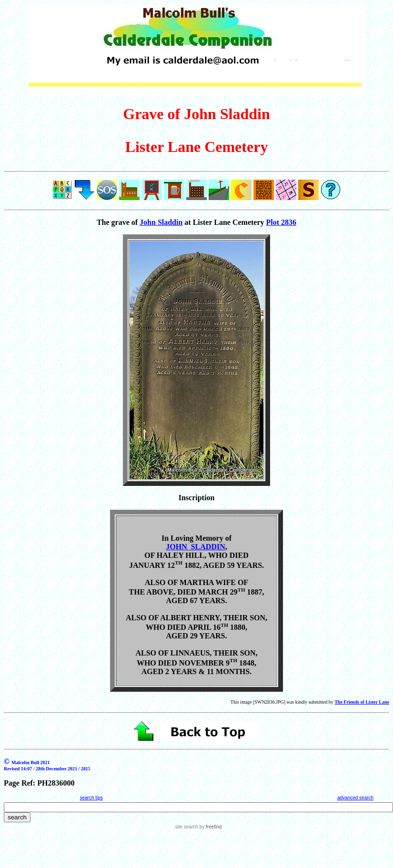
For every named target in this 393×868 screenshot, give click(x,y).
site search (187, 827)
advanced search (355, 798)
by (210, 827)
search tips (91, 798)
